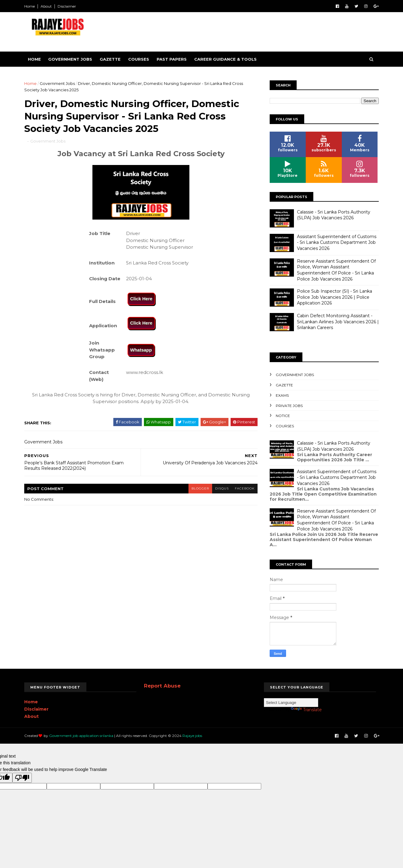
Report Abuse (162, 686)
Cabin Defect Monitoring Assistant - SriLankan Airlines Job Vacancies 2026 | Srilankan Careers (338, 322)
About (46, 6)
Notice (283, 416)
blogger (200, 488)
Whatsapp (141, 350)
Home (30, 6)
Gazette (110, 59)
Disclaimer (67, 6)
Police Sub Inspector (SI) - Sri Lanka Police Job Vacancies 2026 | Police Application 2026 (335, 297)
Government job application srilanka (81, 736)
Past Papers (172, 59)
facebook (245, 488)
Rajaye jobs (192, 736)
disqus (222, 488)
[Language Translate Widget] (291, 703)
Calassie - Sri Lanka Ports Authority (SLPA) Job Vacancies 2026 (334, 215)
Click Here (141, 299)
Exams (282, 395)
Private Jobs (289, 406)
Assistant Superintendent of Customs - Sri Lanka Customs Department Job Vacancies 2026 (337, 242)
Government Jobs (70, 59)
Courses (139, 59)
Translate (306, 710)
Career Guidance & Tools (225, 59)
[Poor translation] (22, 778)
